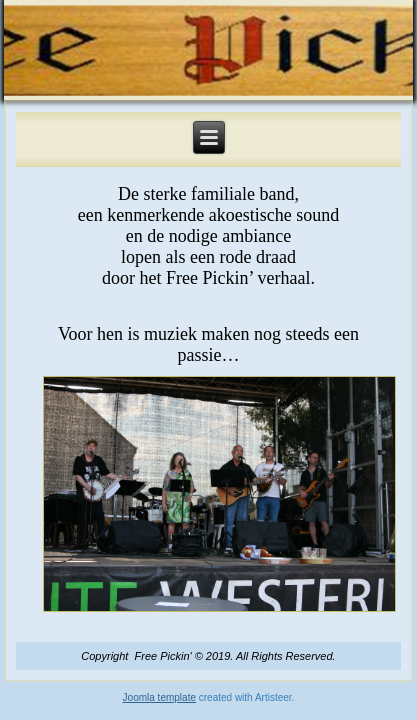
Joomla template (159, 697)
